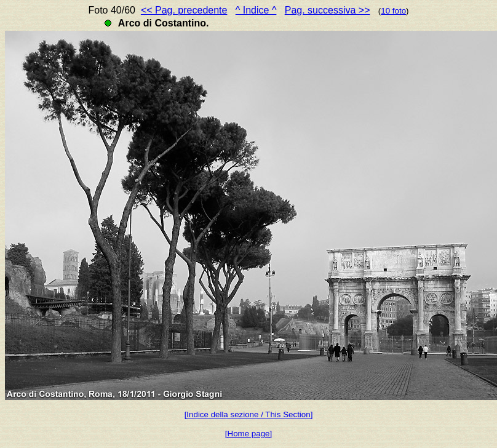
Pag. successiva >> (328, 10)
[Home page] (248, 434)
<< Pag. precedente (184, 10)
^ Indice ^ (256, 10)
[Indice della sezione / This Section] (249, 414)
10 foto (393, 11)
